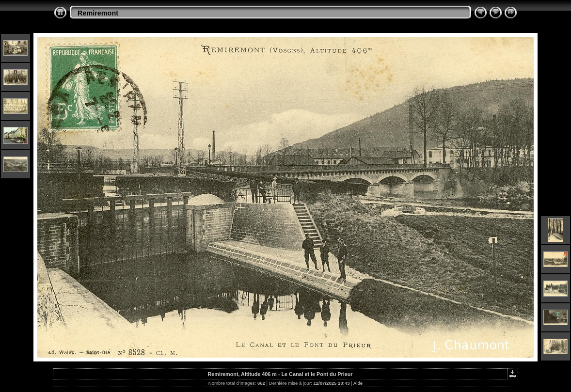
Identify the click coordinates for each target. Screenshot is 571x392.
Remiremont (98, 13)
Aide (358, 383)
